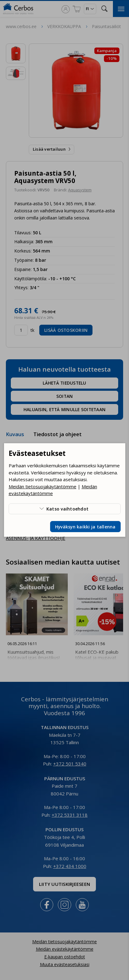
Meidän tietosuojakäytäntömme (43, 486)
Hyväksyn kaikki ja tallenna (85, 527)
